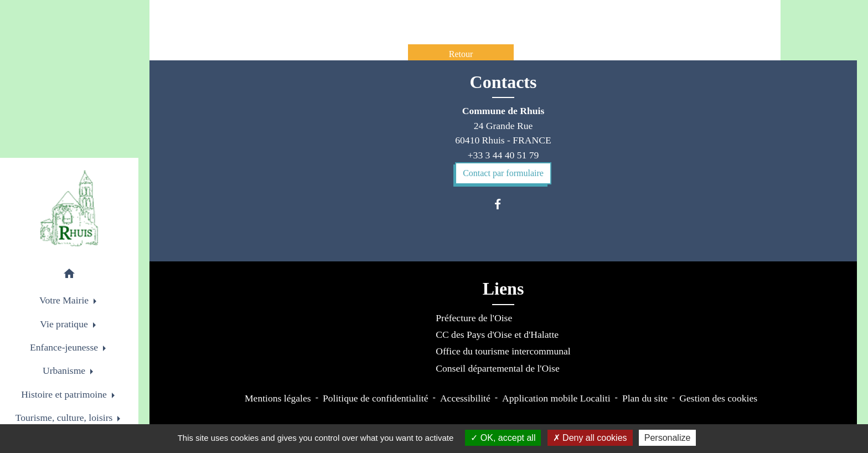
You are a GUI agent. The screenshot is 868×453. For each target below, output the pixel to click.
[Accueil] (69, 208)
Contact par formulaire (503, 173)
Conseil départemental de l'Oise (498, 368)
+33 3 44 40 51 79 (503, 155)
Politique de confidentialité (376, 398)
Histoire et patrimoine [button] (65, 394)
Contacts (503, 82)
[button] (69, 276)
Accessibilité (465, 398)
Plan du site (645, 398)
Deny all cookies (590, 438)
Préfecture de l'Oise (474, 318)
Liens (503, 289)
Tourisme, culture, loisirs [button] (65, 418)
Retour (461, 54)
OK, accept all (503, 438)
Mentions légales (278, 398)
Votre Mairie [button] (65, 300)
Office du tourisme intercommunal (503, 351)
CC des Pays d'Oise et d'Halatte (497, 334)
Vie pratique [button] (65, 324)
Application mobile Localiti (556, 398)
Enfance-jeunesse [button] (65, 347)
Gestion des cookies (718, 398)
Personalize (668, 438)
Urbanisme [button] (65, 370)
